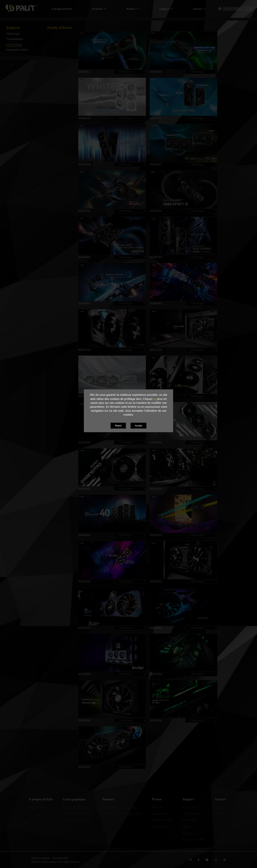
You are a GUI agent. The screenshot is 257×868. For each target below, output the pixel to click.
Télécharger (190, 807)
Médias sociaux (161, 814)
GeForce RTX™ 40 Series (78, 814)
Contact (220, 807)
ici (155, 399)
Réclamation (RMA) (194, 839)
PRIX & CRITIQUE (162, 820)
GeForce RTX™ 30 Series (78, 820)
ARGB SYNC (190, 820)
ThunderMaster (192, 814)
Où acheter (221, 814)
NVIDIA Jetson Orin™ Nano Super (122, 814)
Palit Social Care (162, 827)
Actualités (158, 807)
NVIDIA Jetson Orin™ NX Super (121, 807)
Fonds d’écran (191, 833)
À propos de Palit (39, 807)
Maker (186, 827)
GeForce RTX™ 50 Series (78, 807)
